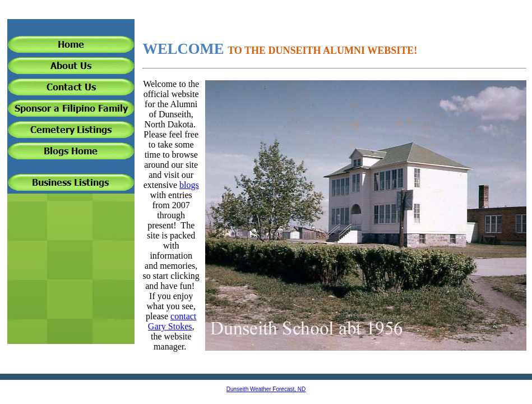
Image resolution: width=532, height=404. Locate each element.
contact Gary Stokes (172, 321)
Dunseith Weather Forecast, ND (266, 389)
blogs (189, 185)
